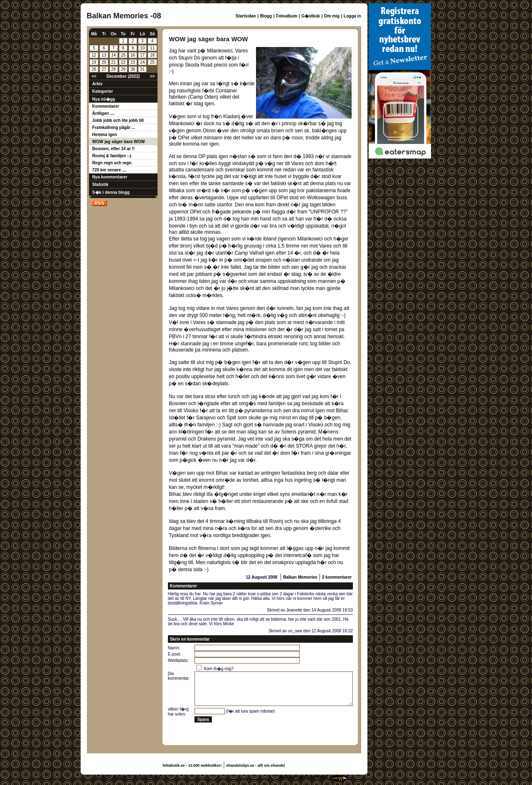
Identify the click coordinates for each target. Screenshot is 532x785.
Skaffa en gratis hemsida (303, 777)
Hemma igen (105, 135)
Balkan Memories (300, 577)
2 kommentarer (337, 577)
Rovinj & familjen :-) (112, 156)
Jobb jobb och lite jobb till (118, 120)
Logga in (352, 16)
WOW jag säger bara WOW (119, 142)
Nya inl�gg (104, 99)
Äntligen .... (103, 113)
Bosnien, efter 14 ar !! (113, 149)
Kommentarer (106, 106)
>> (153, 76)
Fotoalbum (287, 16)
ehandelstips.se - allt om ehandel (255, 765)
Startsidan (246, 16)
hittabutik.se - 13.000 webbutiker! (192, 765)
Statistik (100, 184)
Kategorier (103, 91)
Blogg (266, 16)
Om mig (332, 16)
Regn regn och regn (112, 163)
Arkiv (97, 84)
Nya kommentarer (110, 177)
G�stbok (310, 16)
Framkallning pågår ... (114, 128)
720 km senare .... (110, 170)
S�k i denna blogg (111, 192)
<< (94, 76)
